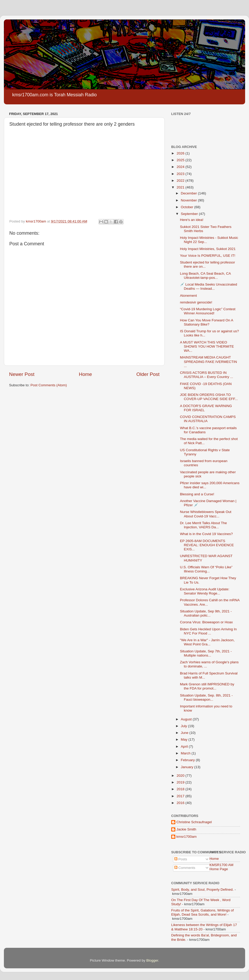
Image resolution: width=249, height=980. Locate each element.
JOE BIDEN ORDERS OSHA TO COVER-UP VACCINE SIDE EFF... (209, 397)
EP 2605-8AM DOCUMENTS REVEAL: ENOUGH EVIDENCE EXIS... (207, 545)
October (188, 207)
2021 (181, 187)
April (185, 746)
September (190, 214)
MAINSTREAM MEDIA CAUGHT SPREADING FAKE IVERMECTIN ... (209, 361)
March (186, 753)
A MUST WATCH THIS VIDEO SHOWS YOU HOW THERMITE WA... (207, 346)
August (187, 719)
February (188, 760)
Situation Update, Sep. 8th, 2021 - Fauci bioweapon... (206, 697)
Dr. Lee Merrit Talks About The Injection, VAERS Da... (203, 525)
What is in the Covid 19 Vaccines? (206, 534)
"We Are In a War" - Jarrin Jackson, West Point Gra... (207, 642)
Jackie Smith (186, 829)
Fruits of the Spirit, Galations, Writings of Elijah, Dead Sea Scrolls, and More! (202, 912)
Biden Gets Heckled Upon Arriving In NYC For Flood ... (208, 631)
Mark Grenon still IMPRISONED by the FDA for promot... (207, 686)
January (188, 767)
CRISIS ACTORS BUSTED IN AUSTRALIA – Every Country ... (207, 375)
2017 (181, 796)
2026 (181, 153)
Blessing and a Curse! (197, 494)
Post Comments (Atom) (49, 385)
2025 (181, 160)
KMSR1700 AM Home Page (222, 867)
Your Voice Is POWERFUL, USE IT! (208, 256)
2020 (181, 776)
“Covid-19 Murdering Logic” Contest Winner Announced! (208, 311)
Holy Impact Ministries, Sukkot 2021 (208, 249)
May (185, 739)
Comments (185, 868)
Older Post (148, 374)
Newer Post (22, 374)
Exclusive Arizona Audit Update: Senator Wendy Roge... (205, 591)
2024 (181, 167)
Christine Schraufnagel (194, 822)
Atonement (188, 296)
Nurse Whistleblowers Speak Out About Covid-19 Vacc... (206, 514)
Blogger (152, 960)
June (185, 733)
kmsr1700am (186, 837)
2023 (181, 174)
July (184, 726)
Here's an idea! (192, 220)
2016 (181, 803)
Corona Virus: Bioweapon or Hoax (206, 622)
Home (85, 374)
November (189, 200)
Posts (181, 859)
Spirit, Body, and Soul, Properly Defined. (202, 890)
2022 (181, 181)
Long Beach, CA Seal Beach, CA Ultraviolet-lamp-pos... (205, 276)
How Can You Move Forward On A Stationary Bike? (207, 322)
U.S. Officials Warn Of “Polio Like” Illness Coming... (206, 569)
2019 (181, 782)
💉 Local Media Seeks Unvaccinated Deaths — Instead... (209, 286)
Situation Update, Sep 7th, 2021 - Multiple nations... (206, 653)
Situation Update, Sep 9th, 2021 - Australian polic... (206, 613)
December (189, 193)
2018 (181, 789)
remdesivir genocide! (196, 302)
